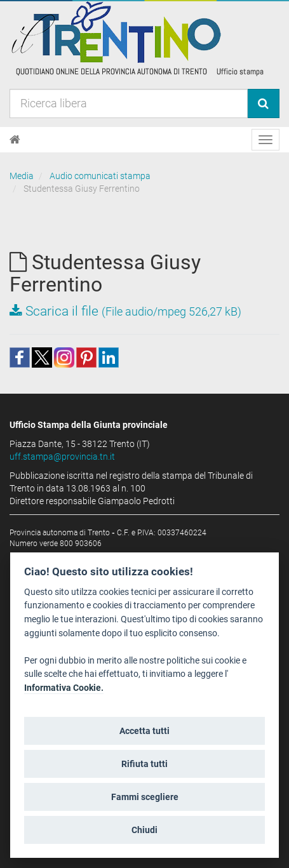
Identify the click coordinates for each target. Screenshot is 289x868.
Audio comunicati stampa (100, 176)
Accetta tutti (144, 731)
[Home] (15, 140)
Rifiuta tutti (144, 764)
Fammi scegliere (145, 797)
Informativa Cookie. (64, 688)
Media (22, 176)
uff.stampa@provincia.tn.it (62, 457)
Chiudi (144, 830)
